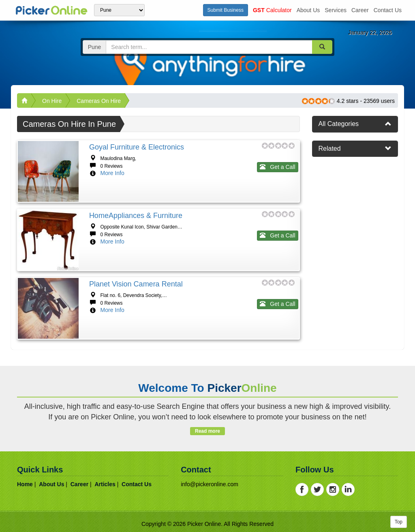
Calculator (272, 10)
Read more (207, 431)
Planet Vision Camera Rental (136, 284)
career (360, 10)
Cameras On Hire (99, 101)
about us (308, 10)
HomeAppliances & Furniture (136, 216)
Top (399, 522)
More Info (112, 173)
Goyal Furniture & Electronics (137, 147)
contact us (388, 10)
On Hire (52, 101)
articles (105, 484)
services (336, 10)
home (25, 484)
